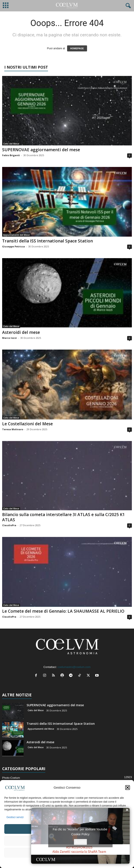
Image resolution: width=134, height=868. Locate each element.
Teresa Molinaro (13, 429)
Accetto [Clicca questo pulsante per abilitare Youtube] (81, 842)
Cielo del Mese (11, 144)
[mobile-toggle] (6, 6)
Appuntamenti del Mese (16, 235)
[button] (128, 788)
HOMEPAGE (77, 48)
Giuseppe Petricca (14, 246)
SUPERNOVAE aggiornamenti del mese (41, 150)
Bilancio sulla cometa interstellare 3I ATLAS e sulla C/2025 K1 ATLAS (63, 517)
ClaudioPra (9, 525)
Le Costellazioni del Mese (27, 424)
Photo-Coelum (11, 778)
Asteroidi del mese (21, 332)
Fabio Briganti (11, 155)
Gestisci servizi (15, 817)
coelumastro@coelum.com (74, 667)
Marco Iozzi (10, 338)
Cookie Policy (81, 834)
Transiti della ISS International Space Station (47, 241)
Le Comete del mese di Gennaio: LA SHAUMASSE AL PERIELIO (63, 611)
